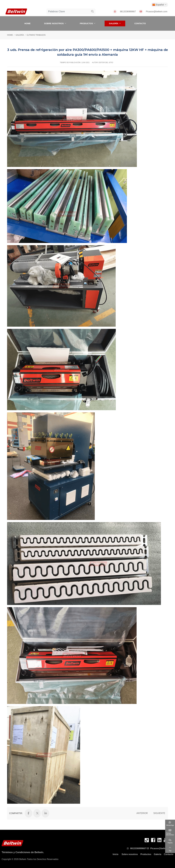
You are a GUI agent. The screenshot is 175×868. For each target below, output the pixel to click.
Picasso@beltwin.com (157, 12)
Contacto (140, 23)
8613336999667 (128, 12)
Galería (114, 23)
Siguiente (159, 813)
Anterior (142, 813)
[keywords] (68, 12)
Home (27, 23)
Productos (86, 23)
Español (158, 5)
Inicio (116, 854)
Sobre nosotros (54, 23)
